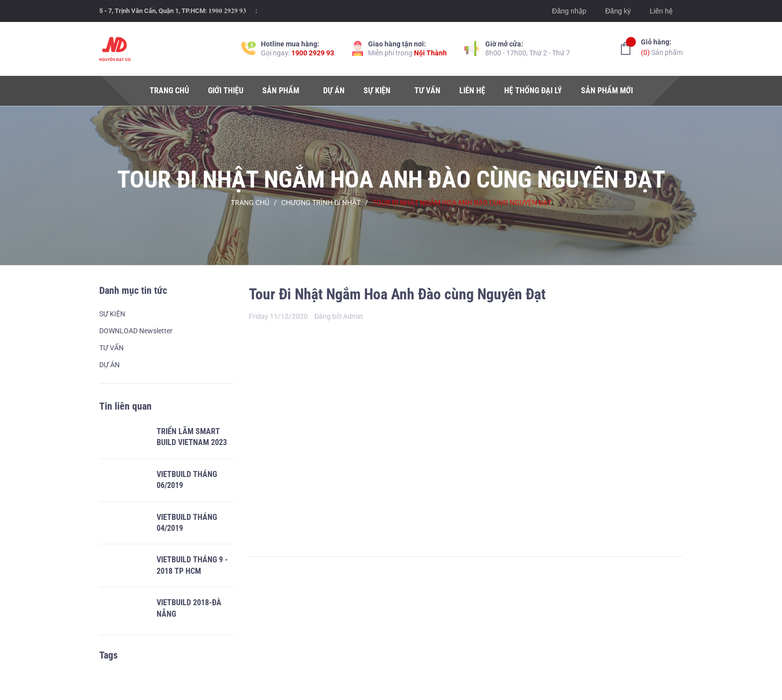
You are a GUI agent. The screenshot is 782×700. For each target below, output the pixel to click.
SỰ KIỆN (112, 314)
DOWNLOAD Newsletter (136, 331)
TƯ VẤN (111, 348)
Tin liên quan (125, 406)
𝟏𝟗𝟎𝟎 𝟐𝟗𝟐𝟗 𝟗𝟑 (227, 11)
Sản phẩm (662, 47)
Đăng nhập (569, 11)
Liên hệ (661, 11)
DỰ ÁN (109, 365)
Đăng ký (618, 11)
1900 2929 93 (313, 53)
